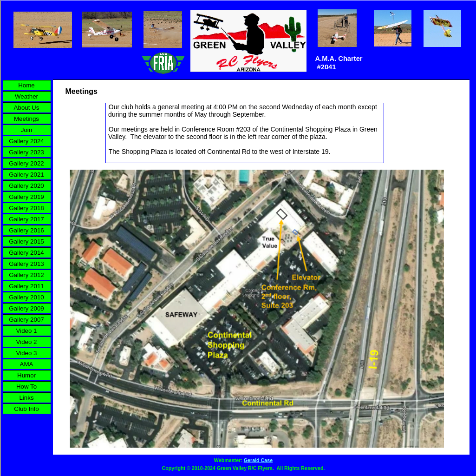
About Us (27, 108)
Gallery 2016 (26, 230)
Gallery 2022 (26, 163)
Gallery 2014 (26, 253)
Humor (26, 375)
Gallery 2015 (26, 241)
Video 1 (27, 331)
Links (26, 398)
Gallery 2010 (26, 297)
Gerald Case (258, 460)
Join (26, 130)
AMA (27, 364)
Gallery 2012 (26, 275)
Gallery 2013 (26, 264)
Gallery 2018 (26, 208)
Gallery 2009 (26, 308)
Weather (26, 96)
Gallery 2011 (26, 286)
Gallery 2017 (26, 219)
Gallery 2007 (26, 320)
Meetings (26, 119)
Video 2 (27, 342)
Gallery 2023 (26, 152)
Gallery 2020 (26, 186)
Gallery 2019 (26, 197)
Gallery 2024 (26, 141)
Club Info (26, 409)
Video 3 (27, 353)
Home (26, 85)
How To (26, 387)
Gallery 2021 (26, 175)
